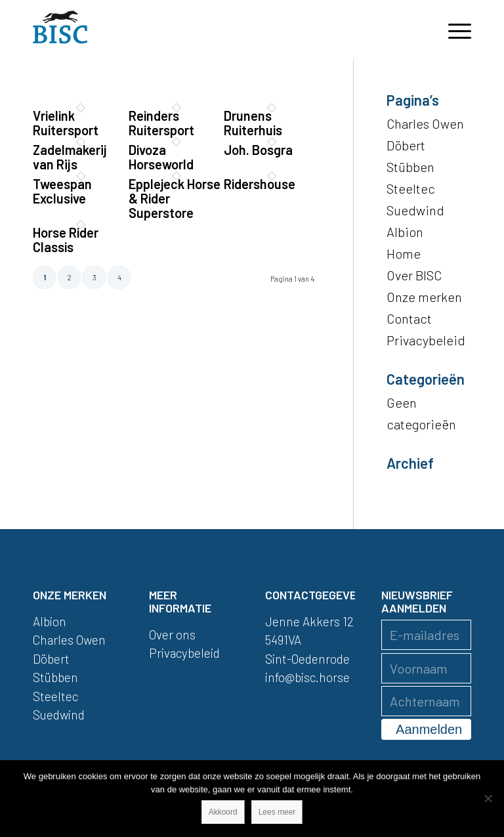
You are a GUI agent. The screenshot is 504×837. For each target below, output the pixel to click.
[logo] (60, 30)
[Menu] (453, 30)
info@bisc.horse (307, 677)
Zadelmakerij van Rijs (70, 157)
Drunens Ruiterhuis (253, 123)
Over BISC (414, 275)
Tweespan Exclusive (62, 191)
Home (404, 253)
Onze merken (424, 297)
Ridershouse (260, 184)
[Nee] (488, 798)
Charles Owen (425, 123)
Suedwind (415, 210)
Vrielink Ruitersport (66, 123)
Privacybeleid (426, 340)
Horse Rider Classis (66, 240)
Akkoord (223, 812)
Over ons (172, 634)
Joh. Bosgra (258, 150)
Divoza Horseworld (161, 157)
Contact (409, 318)
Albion (405, 232)
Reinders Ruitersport (161, 123)
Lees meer (277, 812)
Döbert (406, 145)
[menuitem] (453, 30)
